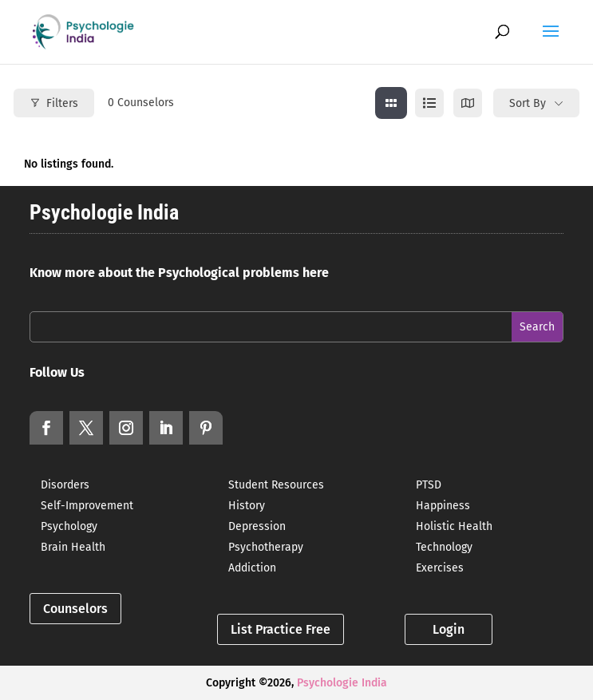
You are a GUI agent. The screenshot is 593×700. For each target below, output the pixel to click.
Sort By (528, 103)
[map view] (468, 103)
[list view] (429, 103)
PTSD (429, 485)
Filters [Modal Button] (54, 103)
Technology (444, 547)
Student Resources (276, 485)
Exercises (440, 568)
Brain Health (73, 547)
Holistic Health (454, 526)
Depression (257, 526)
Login (449, 629)
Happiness (443, 506)
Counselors (75, 609)
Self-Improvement (87, 506)
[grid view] (391, 103)
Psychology (69, 526)
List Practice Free (281, 629)
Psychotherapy (266, 547)
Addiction (252, 568)
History (247, 506)
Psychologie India (342, 683)
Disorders (65, 485)
